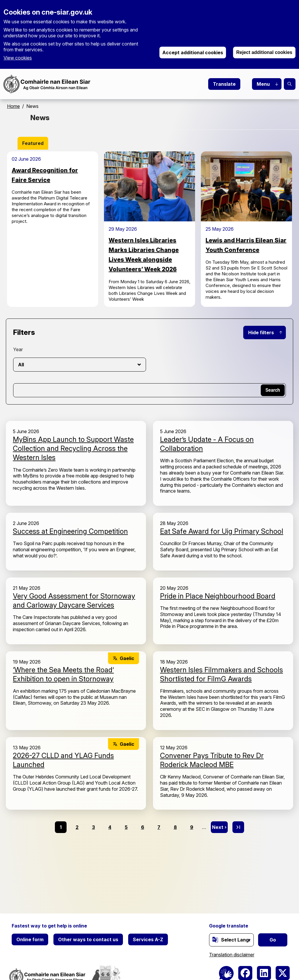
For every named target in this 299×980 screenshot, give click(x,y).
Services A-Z (148, 939)
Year (18, 349)
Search (290, 84)
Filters (24, 332)
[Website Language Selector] (231, 940)
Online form (30, 939)
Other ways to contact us (88, 939)
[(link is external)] (215, 939)
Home (13, 106)
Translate (224, 84)
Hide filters (261, 332)
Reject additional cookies (264, 52)
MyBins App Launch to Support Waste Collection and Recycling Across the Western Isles (73, 448)
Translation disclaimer (232, 955)
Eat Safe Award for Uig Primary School (222, 531)
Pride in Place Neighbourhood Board (218, 596)
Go (273, 940)
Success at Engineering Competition (70, 531)
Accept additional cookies (193, 52)
